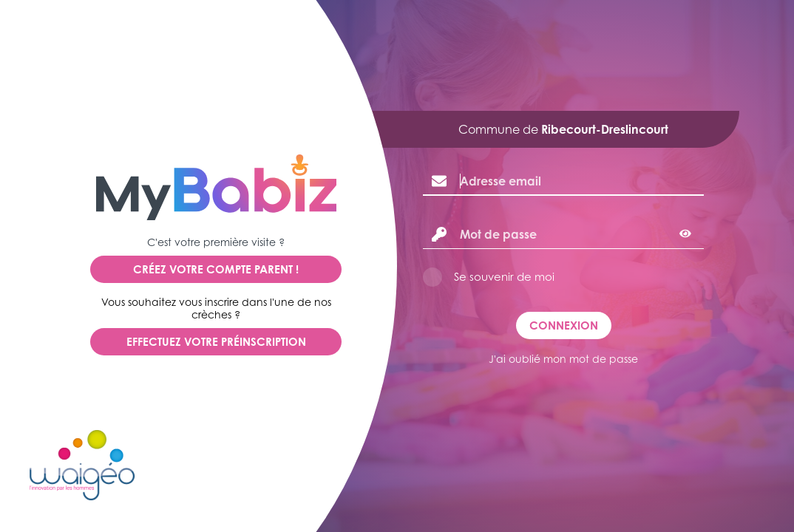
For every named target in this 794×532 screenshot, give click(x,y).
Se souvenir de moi (504, 277)
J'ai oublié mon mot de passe (563, 359)
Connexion (564, 325)
